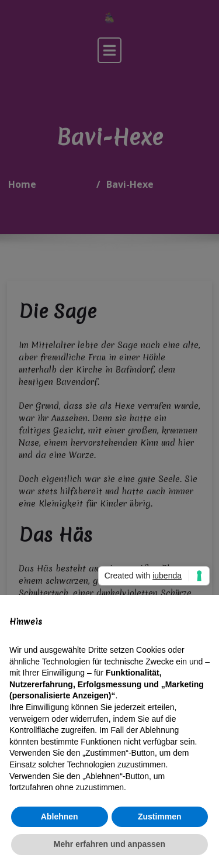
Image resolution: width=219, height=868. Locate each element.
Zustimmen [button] (160, 817)
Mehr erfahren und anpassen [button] (109, 844)
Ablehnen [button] (60, 817)
